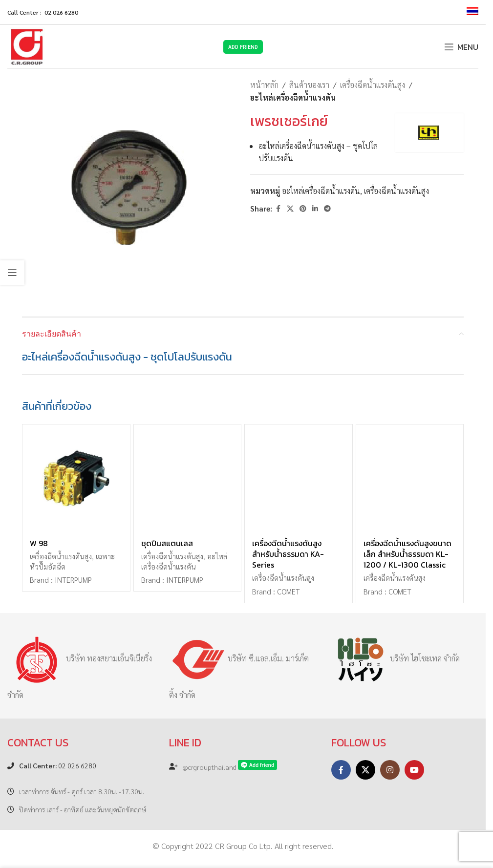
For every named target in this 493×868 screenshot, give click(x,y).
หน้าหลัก (264, 85)
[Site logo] (27, 46)
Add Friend (243, 47)
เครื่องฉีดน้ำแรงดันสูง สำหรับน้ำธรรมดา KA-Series (288, 554)
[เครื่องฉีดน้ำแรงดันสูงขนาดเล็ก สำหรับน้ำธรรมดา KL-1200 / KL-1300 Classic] (410, 478)
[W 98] (76, 478)
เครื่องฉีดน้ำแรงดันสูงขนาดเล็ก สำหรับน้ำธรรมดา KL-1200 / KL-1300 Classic (407, 554)
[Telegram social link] (327, 209)
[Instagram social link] (390, 770)
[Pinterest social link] (303, 209)
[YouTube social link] (414, 770)
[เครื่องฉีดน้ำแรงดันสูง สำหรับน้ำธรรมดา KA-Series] (299, 478)
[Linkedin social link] (315, 209)
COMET (289, 592)
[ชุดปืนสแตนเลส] (188, 478)
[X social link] (290, 209)
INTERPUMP (73, 580)
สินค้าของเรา (309, 85)
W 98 (39, 543)
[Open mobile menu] (461, 47)
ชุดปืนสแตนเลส (167, 543)
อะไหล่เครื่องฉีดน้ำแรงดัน (293, 97)
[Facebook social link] (278, 209)
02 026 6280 (58, 765)
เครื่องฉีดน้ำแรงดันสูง (373, 85)
